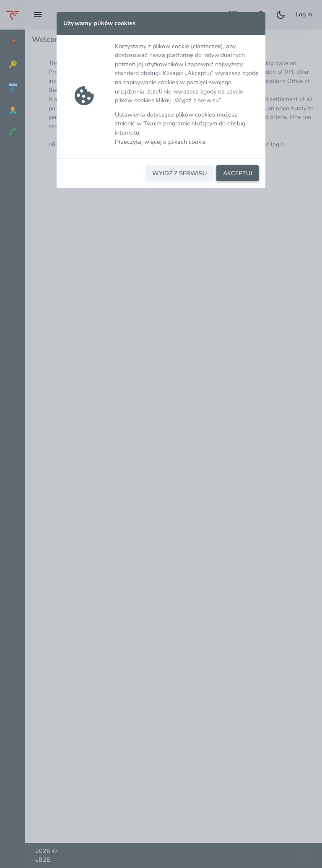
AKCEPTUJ (238, 173)
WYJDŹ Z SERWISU (179, 173)
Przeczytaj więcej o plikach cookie (160, 142)
